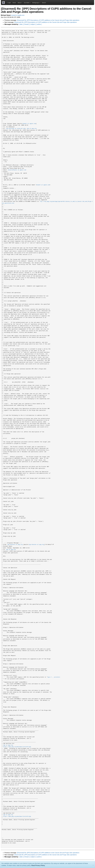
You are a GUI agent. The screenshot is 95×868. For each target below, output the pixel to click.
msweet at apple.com (18, 15)
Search (44, 3)
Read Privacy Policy (38, 865)
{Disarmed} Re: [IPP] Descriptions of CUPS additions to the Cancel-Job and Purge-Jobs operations (48, 20)
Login (9, 3)
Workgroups (36, 3)
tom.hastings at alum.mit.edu (16, 129)
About (20, 3)
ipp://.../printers (54, 677)
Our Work (27, 3)
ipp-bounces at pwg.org (15, 545)
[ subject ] (33, 24)
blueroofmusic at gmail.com (17, 170)
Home (14, 3)
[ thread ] (26, 24)
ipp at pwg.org (32, 129)
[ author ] (39, 24)
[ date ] (21, 24)
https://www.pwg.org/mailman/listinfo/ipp (17, 747)
